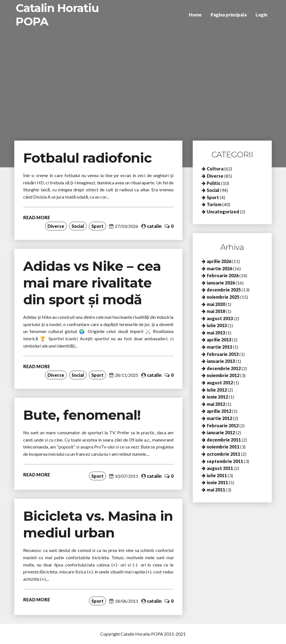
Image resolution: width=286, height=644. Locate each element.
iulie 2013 (217, 325)
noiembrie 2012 (223, 375)
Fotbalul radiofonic (87, 158)
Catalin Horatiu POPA (57, 15)
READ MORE (37, 217)
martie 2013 (219, 347)
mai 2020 (216, 304)
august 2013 (220, 318)
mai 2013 (216, 333)
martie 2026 (219, 268)
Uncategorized (223, 212)
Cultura (215, 169)
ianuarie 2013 (221, 361)
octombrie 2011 (223, 454)
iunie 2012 (217, 397)
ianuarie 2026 (221, 283)
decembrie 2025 (224, 290)
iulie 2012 (217, 390)
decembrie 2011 (224, 440)
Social (78, 226)
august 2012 (220, 383)
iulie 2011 (217, 475)
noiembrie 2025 (223, 297)
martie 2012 (219, 418)
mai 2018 (216, 311)
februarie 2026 (223, 275)
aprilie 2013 (219, 340)
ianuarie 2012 (221, 432)
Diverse (56, 226)
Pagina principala (229, 15)
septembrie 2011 (225, 461)
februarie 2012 (223, 425)
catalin (154, 226)
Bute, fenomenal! (82, 415)
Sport (97, 226)
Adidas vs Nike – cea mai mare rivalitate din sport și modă (92, 283)
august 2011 (220, 468)
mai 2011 (216, 490)
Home (195, 15)
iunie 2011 (217, 482)
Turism (214, 204)
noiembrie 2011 (223, 447)
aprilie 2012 (219, 411)
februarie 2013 (223, 354)
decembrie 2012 (224, 368)
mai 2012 (216, 404)
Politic (214, 183)
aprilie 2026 (219, 261)
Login (261, 15)
